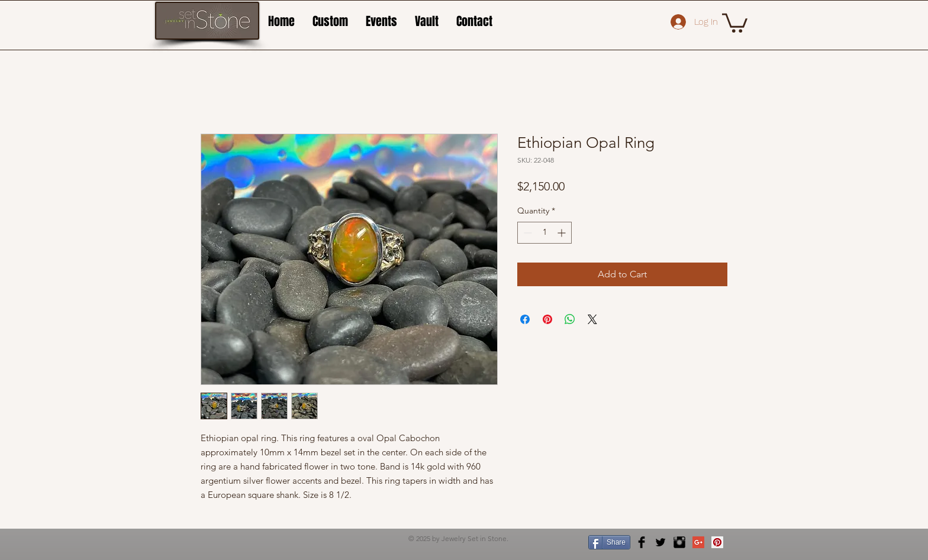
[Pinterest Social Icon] (717, 542)
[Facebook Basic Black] (642, 542)
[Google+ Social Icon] (698, 542)
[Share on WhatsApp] (570, 319)
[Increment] (563, 233)
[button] (735, 22)
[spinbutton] (544, 233)
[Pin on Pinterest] (547, 319)
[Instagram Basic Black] (679, 542)
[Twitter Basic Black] (660, 542)
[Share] (609, 542)
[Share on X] (592, 319)
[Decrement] (526, 233)
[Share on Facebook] (525, 319)
